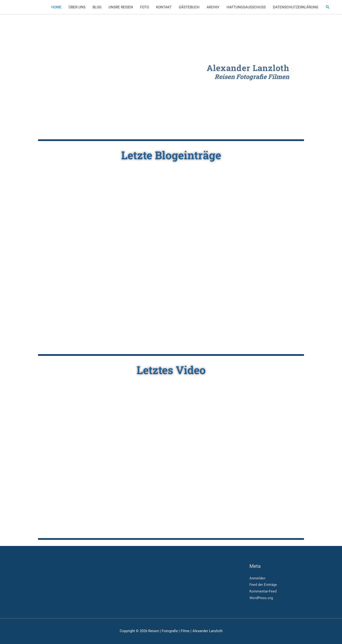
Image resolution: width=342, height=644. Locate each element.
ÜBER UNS (77, 7)
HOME (56, 7)
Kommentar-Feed (263, 591)
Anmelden (257, 578)
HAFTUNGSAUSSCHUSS (246, 7)
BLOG (97, 7)
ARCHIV (213, 7)
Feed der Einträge (263, 585)
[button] (328, 7)
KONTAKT (164, 7)
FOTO (145, 7)
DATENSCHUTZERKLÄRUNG (296, 7)
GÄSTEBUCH (189, 7)
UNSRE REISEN (121, 7)
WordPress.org (261, 598)
